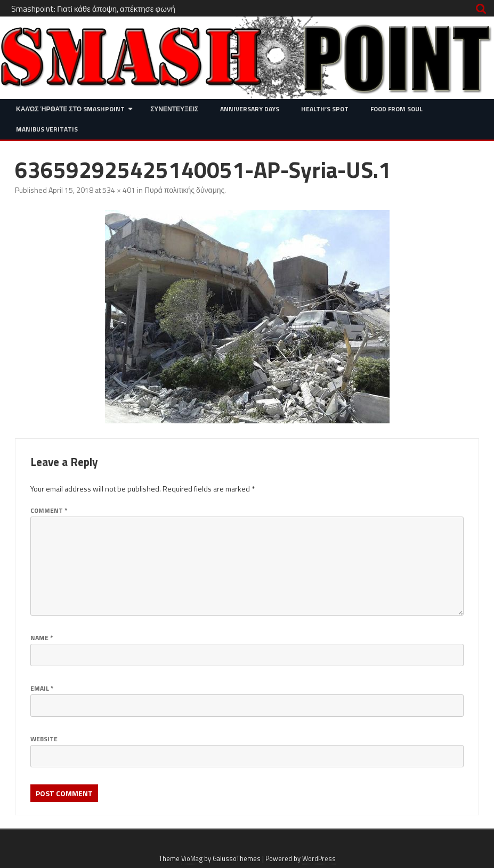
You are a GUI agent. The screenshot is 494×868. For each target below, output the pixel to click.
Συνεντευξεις (174, 109)
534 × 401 (119, 190)
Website (44, 739)
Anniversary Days (250, 109)
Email (42, 688)
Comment (49, 510)
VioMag (192, 859)
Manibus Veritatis (47, 129)
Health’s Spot (325, 109)
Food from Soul (396, 109)
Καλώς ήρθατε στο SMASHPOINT (70, 109)
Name (42, 638)
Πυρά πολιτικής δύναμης (184, 190)
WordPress (319, 859)
